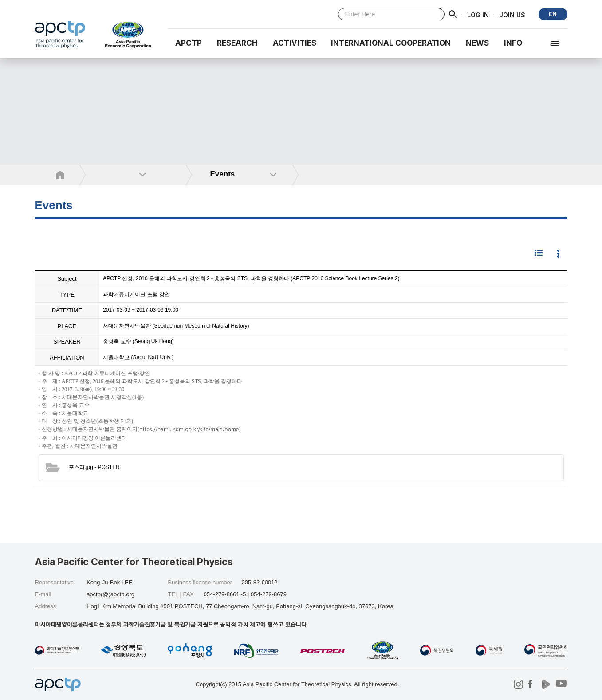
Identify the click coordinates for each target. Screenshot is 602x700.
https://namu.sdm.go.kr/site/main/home (189, 430)
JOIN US (512, 14)
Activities (295, 43)
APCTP (189, 43)
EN (553, 14)
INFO (513, 43)
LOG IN (478, 14)
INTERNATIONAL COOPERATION (391, 43)
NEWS (477, 43)
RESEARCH (237, 43)
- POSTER (94, 467)
